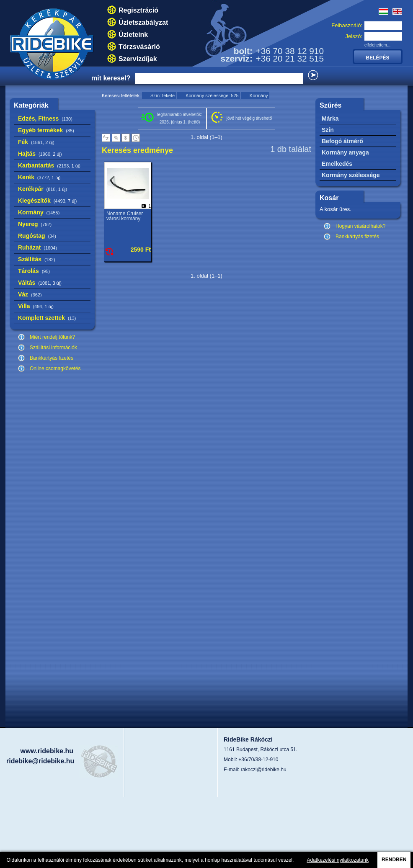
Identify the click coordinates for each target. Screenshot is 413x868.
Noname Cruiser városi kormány (125, 216)
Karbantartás (49, 165)
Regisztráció (138, 10)
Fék (36, 142)
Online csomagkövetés (55, 368)
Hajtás (40, 154)
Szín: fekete (163, 95)
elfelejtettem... (377, 45)
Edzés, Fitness (45, 118)
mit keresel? (111, 78)
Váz (30, 294)
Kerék (39, 177)
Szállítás (37, 259)
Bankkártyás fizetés (52, 358)
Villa (36, 306)
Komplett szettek (47, 318)
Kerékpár (43, 189)
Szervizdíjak (138, 59)
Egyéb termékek (46, 130)
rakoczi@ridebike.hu (264, 770)
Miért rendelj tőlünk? (52, 337)
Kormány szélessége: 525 (212, 95)
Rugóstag (37, 236)
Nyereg (35, 224)
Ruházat (37, 247)
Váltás (40, 283)
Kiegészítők (47, 201)
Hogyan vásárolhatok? (360, 226)
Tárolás (34, 271)
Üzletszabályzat (143, 22)
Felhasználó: (347, 25)
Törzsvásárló (139, 47)
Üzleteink (133, 35)
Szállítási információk (53, 348)
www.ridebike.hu (47, 751)
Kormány (39, 212)
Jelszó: (354, 36)
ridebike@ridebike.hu (40, 761)
